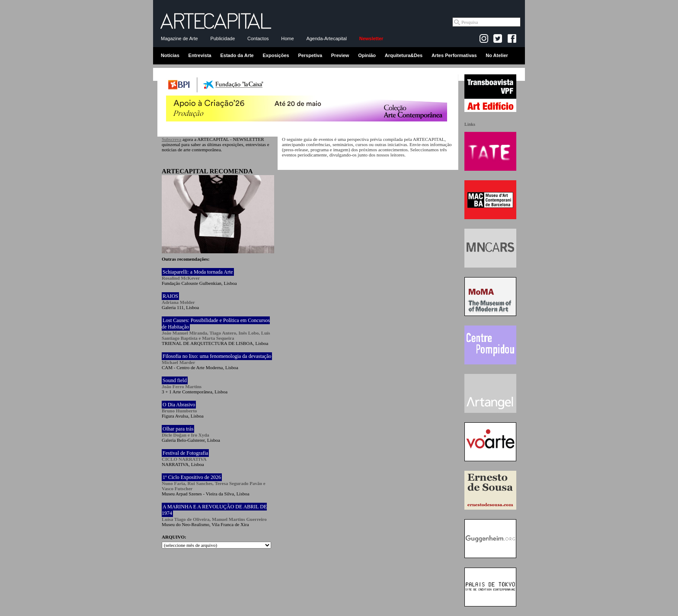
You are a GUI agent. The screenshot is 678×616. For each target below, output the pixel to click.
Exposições (276, 55)
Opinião (367, 55)
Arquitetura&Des (404, 55)
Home (287, 38)
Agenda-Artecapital (326, 38)
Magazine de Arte (179, 38)
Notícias (170, 55)
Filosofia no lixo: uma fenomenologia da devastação (217, 356)
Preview (340, 55)
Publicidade (222, 38)
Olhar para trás (178, 429)
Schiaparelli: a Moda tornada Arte (198, 272)
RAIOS (170, 296)
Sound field (175, 380)
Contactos (258, 38)
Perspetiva (310, 55)
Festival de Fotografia (185, 453)
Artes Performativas (454, 55)
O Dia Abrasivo (179, 405)
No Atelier (497, 55)
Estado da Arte (237, 55)
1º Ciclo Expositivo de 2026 (192, 477)
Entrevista (200, 55)
